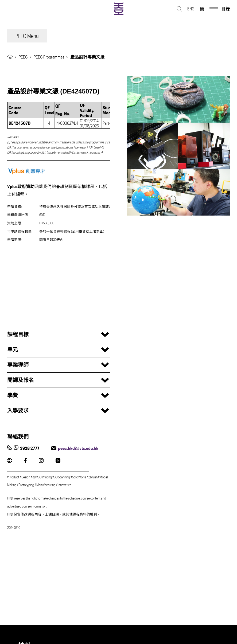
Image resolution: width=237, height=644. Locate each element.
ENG (191, 9)
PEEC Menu (27, 36)
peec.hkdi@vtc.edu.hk (78, 448)
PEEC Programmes (49, 57)
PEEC (23, 57)
